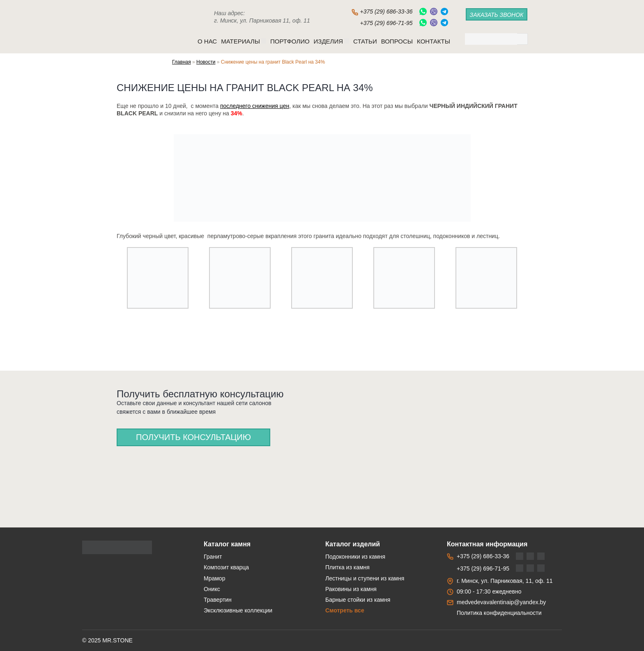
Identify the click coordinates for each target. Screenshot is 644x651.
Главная (182, 62)
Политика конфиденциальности (499, 613)
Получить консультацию (193, 437)
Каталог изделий (353, 544)
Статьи (365, 41)
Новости (206, 62)
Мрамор (214, 578)
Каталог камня (227, 544)
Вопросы (397, 41)
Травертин (218, 600)
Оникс (212, 589)
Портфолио (290, 41)
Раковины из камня (351, 589)
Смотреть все (345, 610)
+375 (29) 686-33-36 (386, 11)
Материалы (244, 41)
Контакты (434, 41)
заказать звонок (497, 15)
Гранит (213, 557)
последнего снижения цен (255, 106)
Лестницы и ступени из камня (365, 578)
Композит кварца (226, 567)
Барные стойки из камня (358, 600)
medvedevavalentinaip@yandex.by (501, 602)
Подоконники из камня (355, 557)
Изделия (331, 41)
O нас (207, 41)
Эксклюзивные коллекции (238, 610)
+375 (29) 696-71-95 (386, 23)
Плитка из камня (347, 567)
